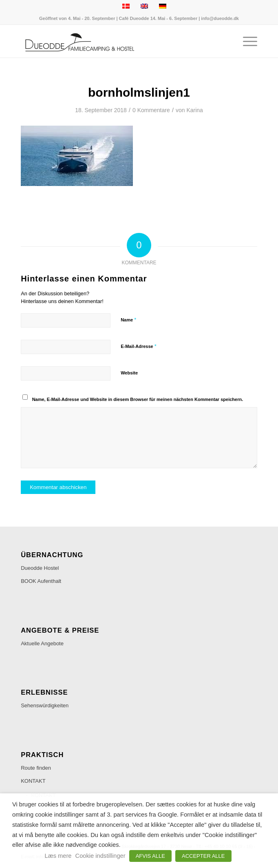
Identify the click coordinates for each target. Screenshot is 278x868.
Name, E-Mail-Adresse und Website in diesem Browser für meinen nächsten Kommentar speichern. (138, 399)
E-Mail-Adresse (139, 346)
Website (129, 373)
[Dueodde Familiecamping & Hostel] (115, 41)
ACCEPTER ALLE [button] (203, 856)
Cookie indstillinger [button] (100, 856)
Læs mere (58, 856)
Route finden (36, 768)
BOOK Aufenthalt (41, 581)
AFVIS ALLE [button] (150, 856)
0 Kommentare (151, 110)
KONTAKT (33, 781)
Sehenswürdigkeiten (45, 705)
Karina (194, 110)
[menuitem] (246, 41)
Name (128, 320)
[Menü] (246, 41)
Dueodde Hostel (40, 568)
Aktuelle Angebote (42, 643)
